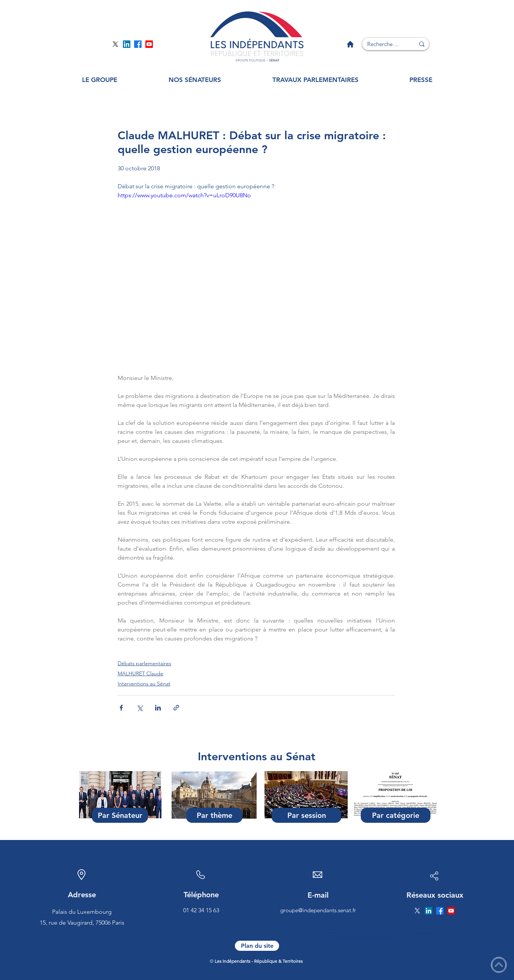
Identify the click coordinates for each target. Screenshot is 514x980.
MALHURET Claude (140, 673)
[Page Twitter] (115, 44)
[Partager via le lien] (176, 708)
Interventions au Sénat (144, 684)
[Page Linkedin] (127, 44)
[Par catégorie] (396, 815)
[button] (99, 80)
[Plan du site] (257, 946)
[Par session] (306, 815)
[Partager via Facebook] (121, 708)
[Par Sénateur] (120, 815)
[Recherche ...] (383, 44)
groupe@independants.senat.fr (318, 910)
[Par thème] (214, 815)
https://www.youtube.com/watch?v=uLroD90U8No (184, 195)
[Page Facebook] (138, 44)
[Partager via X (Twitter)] (140, 708)
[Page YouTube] (149, 44)
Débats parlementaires (144, 663)
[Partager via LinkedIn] (158, 708)
